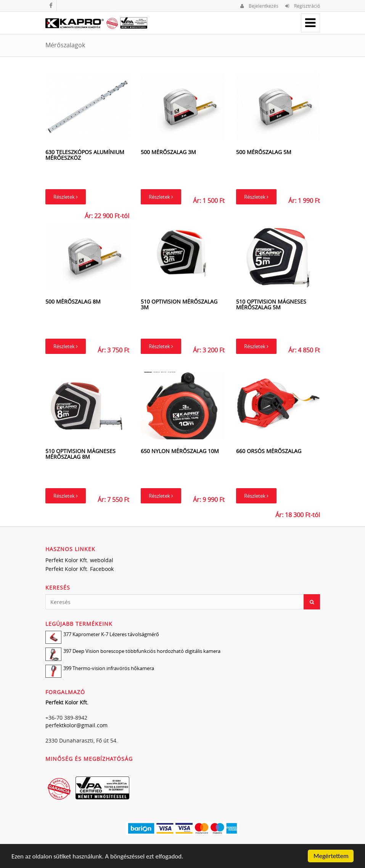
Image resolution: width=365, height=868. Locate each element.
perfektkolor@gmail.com (76, 725)
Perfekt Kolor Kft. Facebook (80, 569)
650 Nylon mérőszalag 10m (180, 451)
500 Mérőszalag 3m (168, 152)
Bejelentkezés (259, 6)
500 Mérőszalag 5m (264, 152)
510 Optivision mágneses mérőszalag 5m (271, 304)
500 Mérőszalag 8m (73, 301)
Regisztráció (303, 6)
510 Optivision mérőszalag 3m (179, 304)
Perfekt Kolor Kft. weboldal (79, 560)
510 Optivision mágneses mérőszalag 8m (80, 454)
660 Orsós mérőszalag (269, 451)
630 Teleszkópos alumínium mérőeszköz (85, 155)
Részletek (66, 197)
